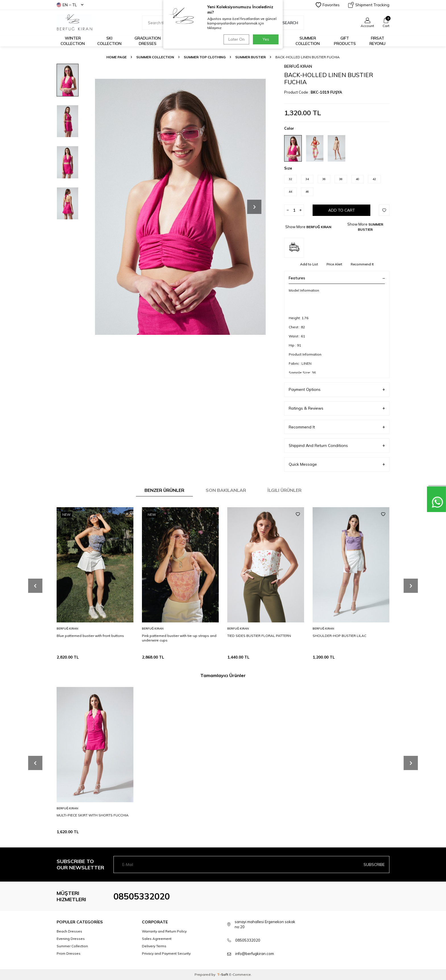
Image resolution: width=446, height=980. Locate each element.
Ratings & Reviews (337, 408)
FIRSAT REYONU (377, 41)
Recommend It (362, 264)
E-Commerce (240, 974)
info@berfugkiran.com (255, 954)
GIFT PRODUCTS (345, 41)
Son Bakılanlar (226, 490)
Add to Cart (342, 210)
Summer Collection (308, 41)
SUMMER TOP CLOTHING (205, 57)
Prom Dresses (69, 953)
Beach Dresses (69, 931)
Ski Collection (109, 41)
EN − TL (70, 5)
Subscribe (374, 865)
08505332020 (142, 896)
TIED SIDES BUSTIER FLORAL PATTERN (259, 636)
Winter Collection (73, 41)
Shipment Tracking (369, 5)
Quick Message (337, 464)
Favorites (328, 5)
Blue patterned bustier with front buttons (90, 636)
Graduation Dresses (148, 41)
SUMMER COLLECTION (155, 57)
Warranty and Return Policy (164, 931)
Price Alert (334, 264)
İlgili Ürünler (284, 490)
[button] (254, 207)
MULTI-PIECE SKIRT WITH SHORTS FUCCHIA (93, 815)
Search (287, 23)
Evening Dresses (71, 939)
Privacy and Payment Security (166, 953)
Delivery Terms (154, 946)
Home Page (116, 57)
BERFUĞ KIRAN (298, 66)
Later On (236, 39)
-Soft (223, 974)
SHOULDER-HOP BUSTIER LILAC (339, 636)
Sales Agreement (157, 939)
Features (337, 278)
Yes (266, 39)
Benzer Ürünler (164, 490)
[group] (180, 207)
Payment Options (337, 390)
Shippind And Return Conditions (337, 446)
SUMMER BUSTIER (250, 57)
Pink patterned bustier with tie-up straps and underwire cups (179, 638)
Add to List (309, 264)
